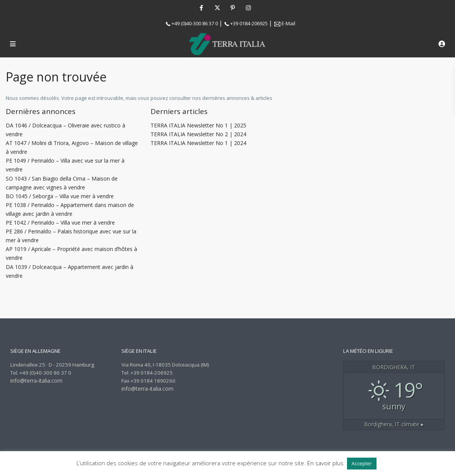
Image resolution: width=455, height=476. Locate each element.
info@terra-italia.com (36, 381)
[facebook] (201, 8)
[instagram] (248, 8)
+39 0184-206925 (249, 23)
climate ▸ (394, 424)
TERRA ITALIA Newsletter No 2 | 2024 (198, 134)
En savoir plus (325, 463)
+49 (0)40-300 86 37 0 (195, 23)
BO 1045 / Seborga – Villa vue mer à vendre (60, 196)
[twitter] (217, 8)
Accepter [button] (362, 463)
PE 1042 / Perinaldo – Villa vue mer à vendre (60, 223)
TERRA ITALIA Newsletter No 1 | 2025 (198, 125)
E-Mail (288, 23)
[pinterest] (233, 8)
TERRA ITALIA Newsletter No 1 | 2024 (198, 143)
